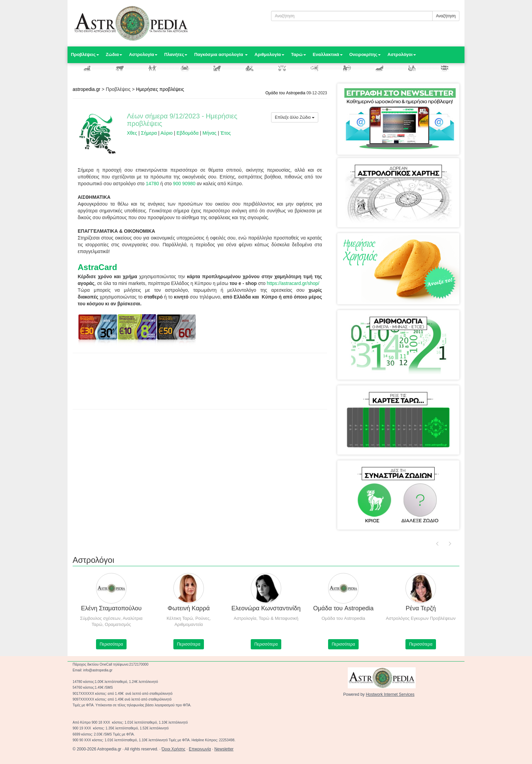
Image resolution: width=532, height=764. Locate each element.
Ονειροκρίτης (365, 54)
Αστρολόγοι (402, 54)
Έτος (225, 133)
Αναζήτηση (446, 16)
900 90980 (184, 184)
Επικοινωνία (200, 749)
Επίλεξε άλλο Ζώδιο (295, 117)
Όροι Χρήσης (173, 749)
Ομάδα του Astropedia (285, 93)
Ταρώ (299, 54)
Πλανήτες (176, 54)
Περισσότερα (111, 644)
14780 (153, 184)
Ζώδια (114, 54)
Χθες (132, 133)
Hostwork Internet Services (390, 694)
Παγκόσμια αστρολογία (221, 54)
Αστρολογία (143, 54)
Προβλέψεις (85, 54)
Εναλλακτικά (328, 54)
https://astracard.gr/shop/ (293, 283)
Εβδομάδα (187, 133)
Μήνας (210, 133)
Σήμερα (149, 133)
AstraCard (97, 267)
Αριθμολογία (269, 54)
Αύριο (167, 133)
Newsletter (224, 749)
